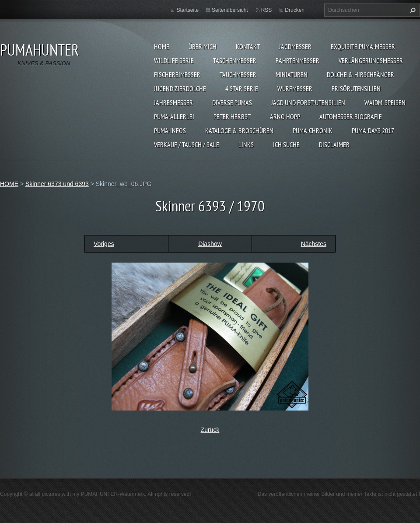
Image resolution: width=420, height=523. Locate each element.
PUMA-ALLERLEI (174, 116)
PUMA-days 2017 (373, 130)
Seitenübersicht (230, 10)
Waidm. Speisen (385, 102)
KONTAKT (248, 46)
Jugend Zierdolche (180, 88)
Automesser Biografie (351, 116)
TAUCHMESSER (238, 74)
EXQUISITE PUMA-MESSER (363, 46)
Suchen (412, 10)
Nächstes (314, 244)
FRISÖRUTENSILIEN (356, 88)
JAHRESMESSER (173, 102)
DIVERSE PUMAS (232, 102)
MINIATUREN (292, 74)
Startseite (187, 10)
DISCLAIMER (334, 144)
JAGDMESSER (295, 46)
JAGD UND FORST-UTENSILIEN (308, 102)
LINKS (246, 144)
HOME (162, 46)
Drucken (295, 10)
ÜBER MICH (203, 46)
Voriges (104, 244)
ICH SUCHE (286, 144)
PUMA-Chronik (313, 130)
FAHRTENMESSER (297, 60)
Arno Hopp (285, 116)
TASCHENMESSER (235, 60)
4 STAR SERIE (242, 88)
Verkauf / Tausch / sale (187, 144)
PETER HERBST (232, 116)
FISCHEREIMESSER (177, 74)
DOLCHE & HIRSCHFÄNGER (360, 74)
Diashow (210, 244)
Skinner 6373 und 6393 (57, 184)
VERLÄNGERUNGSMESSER (371, 60)
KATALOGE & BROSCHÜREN (239, 130)
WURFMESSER (295, 88)
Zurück (210, 430)
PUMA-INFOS (170, 130)
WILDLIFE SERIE (174, 60)
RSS (267, 10)
